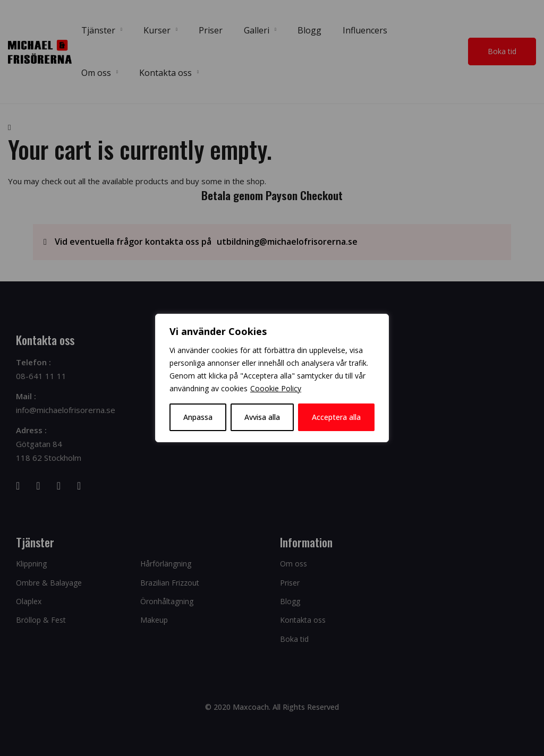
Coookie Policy (276, 388)
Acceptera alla (336, 417)
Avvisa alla (262, 417)
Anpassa (198, 417)
